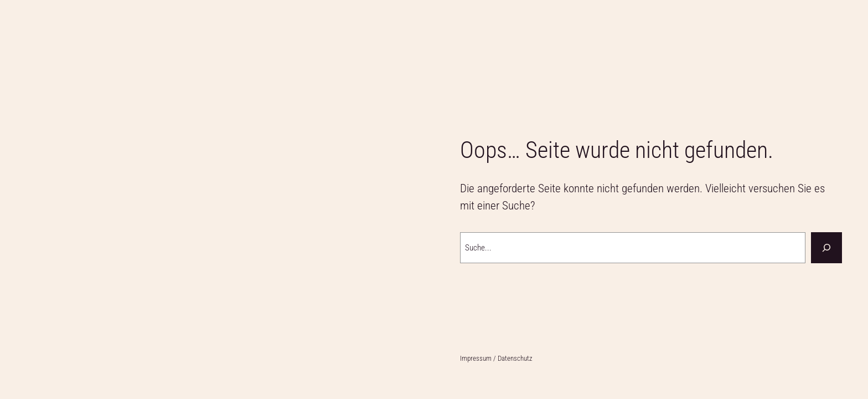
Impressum (477, 358)
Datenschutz (515, 358)
